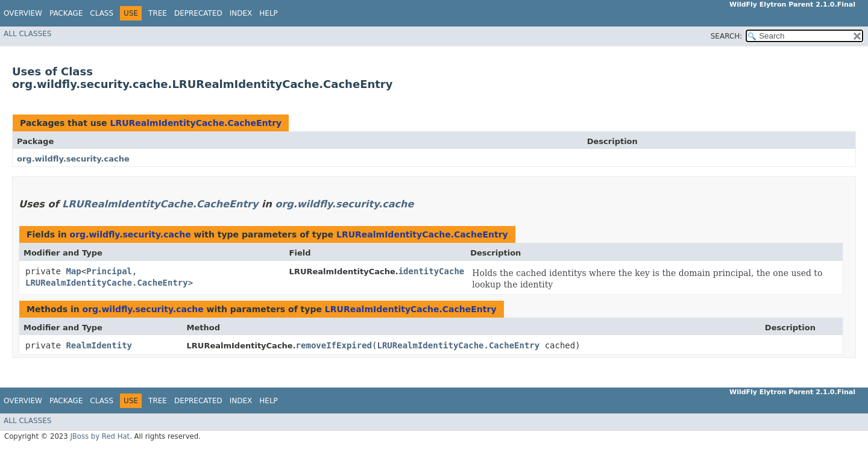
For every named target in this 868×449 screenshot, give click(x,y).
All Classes (27, 34)
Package (66, 13)
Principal (109, 271)
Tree (158, 13)
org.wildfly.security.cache (73, 159)
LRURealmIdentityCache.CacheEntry (196, 123)
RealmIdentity (99, 345)
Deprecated (198, 13)
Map (73, 271)
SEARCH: (727, 36)
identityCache (432, 271)
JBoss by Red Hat (100, 436)
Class (102, 13)
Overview (23, 13)
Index (241, 13)
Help (269, 13)
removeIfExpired (334, 345)
